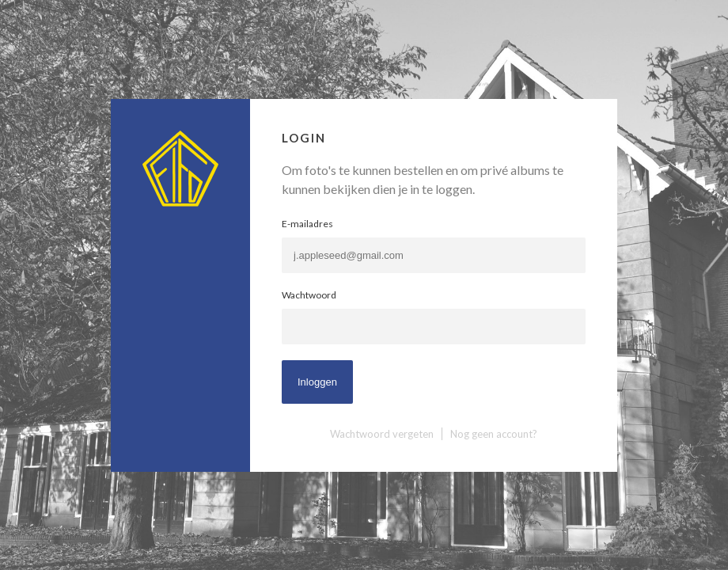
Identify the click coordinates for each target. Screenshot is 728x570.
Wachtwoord (309, 295)
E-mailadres (307, 224)
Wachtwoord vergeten (382, 434)
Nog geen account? (494, 434)
